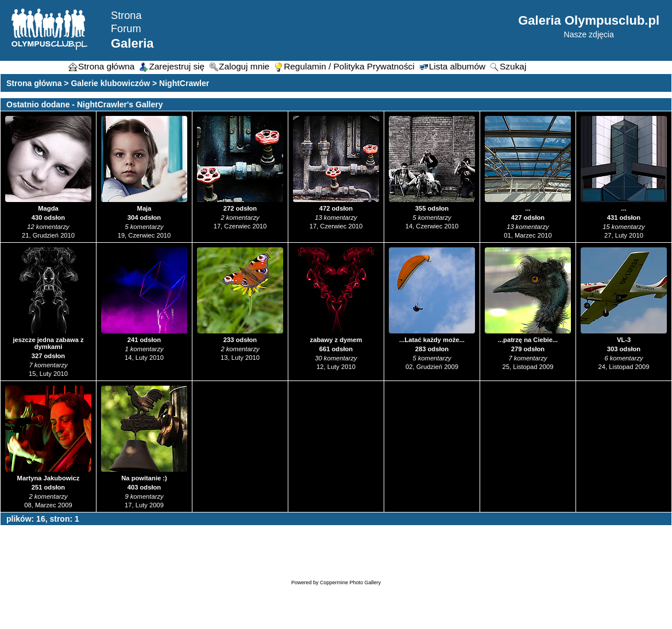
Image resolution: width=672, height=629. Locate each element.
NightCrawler (184, 83)
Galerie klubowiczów (110, 83)
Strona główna (34, 83)
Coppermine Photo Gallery (350, 583)
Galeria (132, 43)
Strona (126, 15)
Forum (126, 29)
